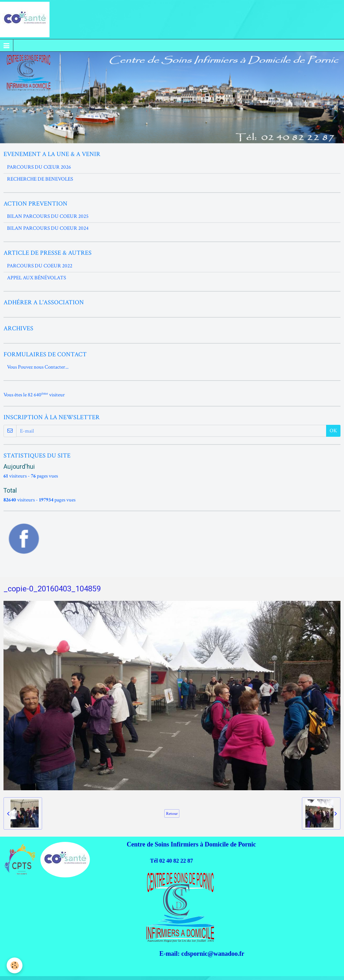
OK (333, 431)
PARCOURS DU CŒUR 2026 (39, 167)
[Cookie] (15, 965)
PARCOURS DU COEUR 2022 (40, 266)
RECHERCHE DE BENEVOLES (40, 179)
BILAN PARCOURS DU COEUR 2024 (48, 228)
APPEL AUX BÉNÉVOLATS (37, 278)
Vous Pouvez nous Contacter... (38, 367)
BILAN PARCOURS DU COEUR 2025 (48, 216)
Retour (172, 813)
